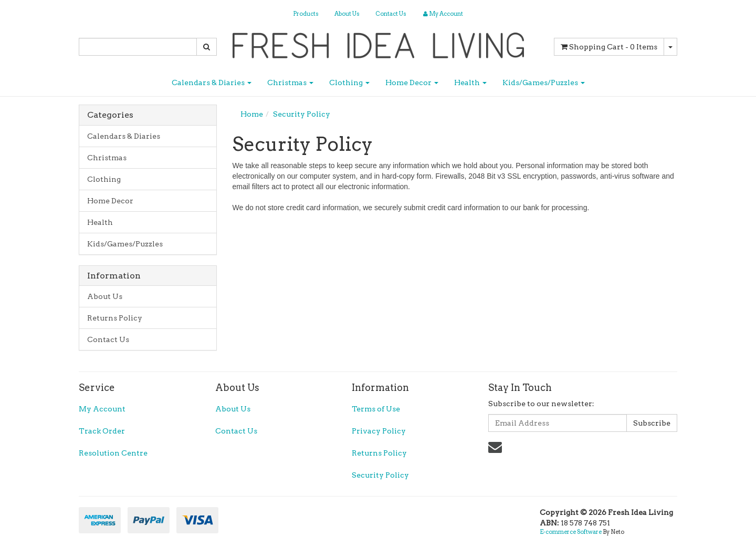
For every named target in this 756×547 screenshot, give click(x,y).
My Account (102, 409)
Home (252, 114)
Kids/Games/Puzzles (544, 82)
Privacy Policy (379, 431)
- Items (609, 47)
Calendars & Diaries (212, 82)
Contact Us (391, 14)
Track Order (102, 431)
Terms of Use (376, 409)
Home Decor (412, 82)
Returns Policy (115, 318)
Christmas (290, 82)
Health (470, 82)
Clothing (349, 82)
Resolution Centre (113, 453)
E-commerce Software (571, 532)
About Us (347, 14)
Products (306, 14)
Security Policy (302, 114)
